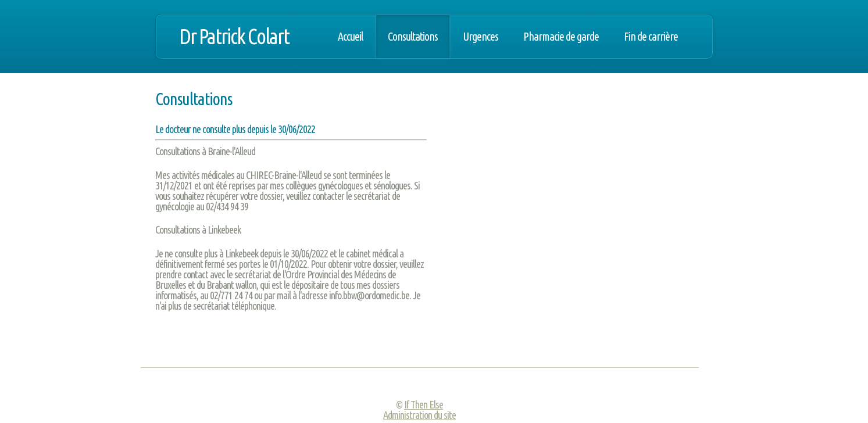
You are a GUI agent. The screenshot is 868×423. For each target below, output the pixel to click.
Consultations (413, 37)
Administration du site (419, 415)
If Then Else (424, 404)
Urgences (481, 37)
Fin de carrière (651, 37)
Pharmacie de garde (561, 37)
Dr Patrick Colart (234, 36)
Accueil (350, 37)
